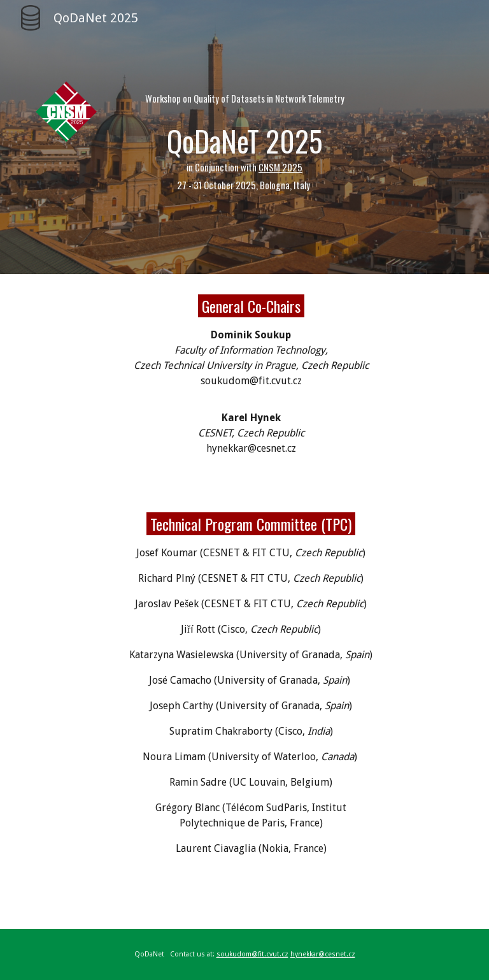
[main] (244, 137)
